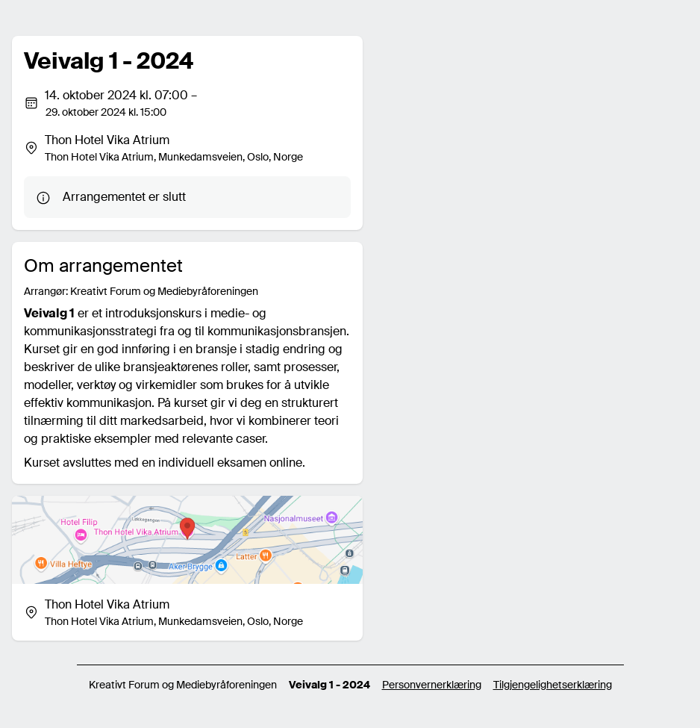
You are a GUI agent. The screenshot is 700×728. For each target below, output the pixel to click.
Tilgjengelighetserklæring (553, 685)
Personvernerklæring (432, 685)
